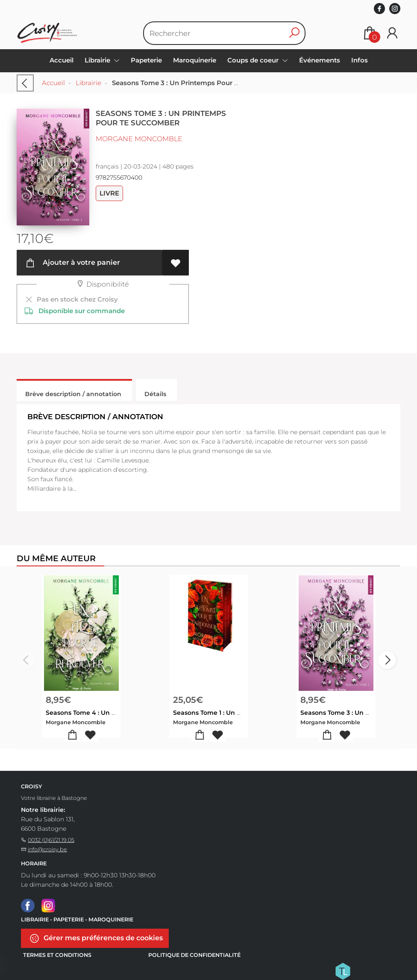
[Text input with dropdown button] (219, 33)
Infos (360, 60)
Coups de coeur (254, 60)
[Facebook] (28, 905)
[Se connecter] (392, 33)
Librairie (88, 83)
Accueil (62, 60)
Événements (320, 60)
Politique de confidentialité (194, 955)
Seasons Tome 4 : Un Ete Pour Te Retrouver (113, 713)
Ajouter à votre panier (72, 263)
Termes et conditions (57, 955)
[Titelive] (343, 971)
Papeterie (146, 60)
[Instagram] (48, 905)
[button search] (294, 33)
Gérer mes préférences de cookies (96, 938)
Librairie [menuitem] (98, 60)
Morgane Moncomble (139, 139)
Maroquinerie (195, 60)
